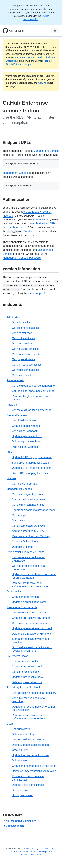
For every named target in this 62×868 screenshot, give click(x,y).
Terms (26, 849)
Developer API (46, 852)
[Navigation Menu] (55, 31)
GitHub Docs (17, 31)
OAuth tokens (41, 220)
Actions (42, 83)
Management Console (46, 151)
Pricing (33, 852)
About (39, 855)
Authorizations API (43, 224)
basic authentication (14, 227)
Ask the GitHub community (19, 821)
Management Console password (22, 258)
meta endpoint (36, 293)
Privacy (35, 849)
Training (24, 855)
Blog (32, 855)
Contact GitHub (21, 852)
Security (44, 849)
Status (53, 849)
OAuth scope (31, 231)
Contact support (13, 826)
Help (10, 852)
